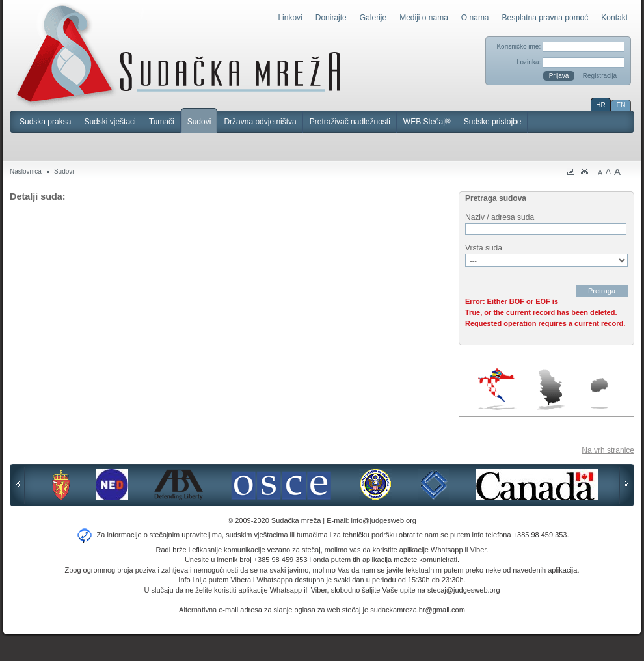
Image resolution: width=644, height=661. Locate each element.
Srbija (550, 389)
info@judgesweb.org (384, 520)
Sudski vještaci (110, 122)
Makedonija (599, 393)
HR (600, 105)
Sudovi (199, 122)
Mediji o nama (424, 18)
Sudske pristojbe (493, 122)
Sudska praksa (45, 122)
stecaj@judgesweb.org (463, 590)
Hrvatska (497, 389)
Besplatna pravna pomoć (545, 18)
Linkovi (290, 18)
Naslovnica (26, 171)
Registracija (600, 76)
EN (621, 105)
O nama (475, 18)
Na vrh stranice (608, 450)
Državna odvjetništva (260, 122)
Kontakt (614, 18)
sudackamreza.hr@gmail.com (418, 610)
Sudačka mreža (179, 55)
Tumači (162, 122)
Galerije (373, 18)
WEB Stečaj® (427, 122)
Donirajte (331, 18)
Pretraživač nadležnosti (350, 122)
